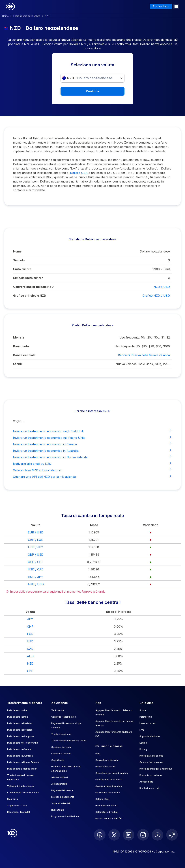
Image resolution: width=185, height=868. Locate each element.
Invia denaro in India (18, 717)
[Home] (10, 6)
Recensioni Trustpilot (19, 812)
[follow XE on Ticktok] (172, 835)
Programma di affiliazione (65, 816)
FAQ (142, 730)
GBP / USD (36, 555)
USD (30, 641)
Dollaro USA (79, 173)
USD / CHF (36, 562)
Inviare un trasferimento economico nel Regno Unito (92, 438)
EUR (30, 634)
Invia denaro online (17, 710)
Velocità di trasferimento (21, 786)
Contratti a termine (61, 754)
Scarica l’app (161, 6)
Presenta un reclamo (151, 775)
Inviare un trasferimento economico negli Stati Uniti (92, 431)
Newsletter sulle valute (108, 793)
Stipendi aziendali (61, 803)
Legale (143, 743)
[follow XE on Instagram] (143, 835)
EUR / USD (36, 532)
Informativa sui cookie (151, 756)
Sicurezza (13, 799)
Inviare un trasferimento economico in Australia (92, 451)
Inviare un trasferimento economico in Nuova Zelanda (92, 457)
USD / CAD (36, 569)
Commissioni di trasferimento (23, 793)
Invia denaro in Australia (20, 756)
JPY (30, 619)
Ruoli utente (58, 810)
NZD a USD (162, 287)
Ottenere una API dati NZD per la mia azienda (92, 476)
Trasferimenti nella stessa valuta (69, 741)
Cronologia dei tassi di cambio (112, 773)
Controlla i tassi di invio (64, 717)
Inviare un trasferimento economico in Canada (92, 444)
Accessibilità (146, 782)
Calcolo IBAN (102, 799)
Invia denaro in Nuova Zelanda (23, 762)
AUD (30, 656)
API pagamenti (59, 784)
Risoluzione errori (149, 788)
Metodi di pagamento (63, 797)
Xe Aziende (58, 710)
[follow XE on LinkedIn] (129, 835)
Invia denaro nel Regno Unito (23, 743)
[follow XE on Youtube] (158, 835)
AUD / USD (36, 584)
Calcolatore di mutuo (107, 812)
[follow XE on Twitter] (114, 835)
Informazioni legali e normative (156, 769)
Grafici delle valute (105, 767)
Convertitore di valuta (107, 760)
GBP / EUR (36, 540)
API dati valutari (60, 777)
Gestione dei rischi (61, 747)
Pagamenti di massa (62, 790)
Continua (92, 91)
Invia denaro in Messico (20, 730)
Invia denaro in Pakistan (20, 723)
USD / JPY (36, 547)
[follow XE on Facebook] (100, 835)
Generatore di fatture (107, 806)
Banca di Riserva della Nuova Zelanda (144, 355)
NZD (30, 663)
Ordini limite (58, 760)
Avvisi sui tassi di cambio (109, 786)
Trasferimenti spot (61, 734)
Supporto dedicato (150, 736)
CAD (30, 649)
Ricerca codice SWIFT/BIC (109, 818)
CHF (30, 627)
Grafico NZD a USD (156, 296)
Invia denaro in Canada (19, 749)
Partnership (146, 717)
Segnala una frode (17, 806)
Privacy (143, 749)
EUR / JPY (36, 577)
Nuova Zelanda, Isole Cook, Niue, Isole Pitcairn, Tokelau (143, 364)
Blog (98, 754)
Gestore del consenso (151, 762)
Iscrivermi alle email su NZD (92, 463)
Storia (143, 710)
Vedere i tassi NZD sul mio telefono (92, 470)
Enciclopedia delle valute (109, 780)
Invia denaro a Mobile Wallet (22, 769)
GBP (30, 671)
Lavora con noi (147, 723)
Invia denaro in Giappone (21, 736)
